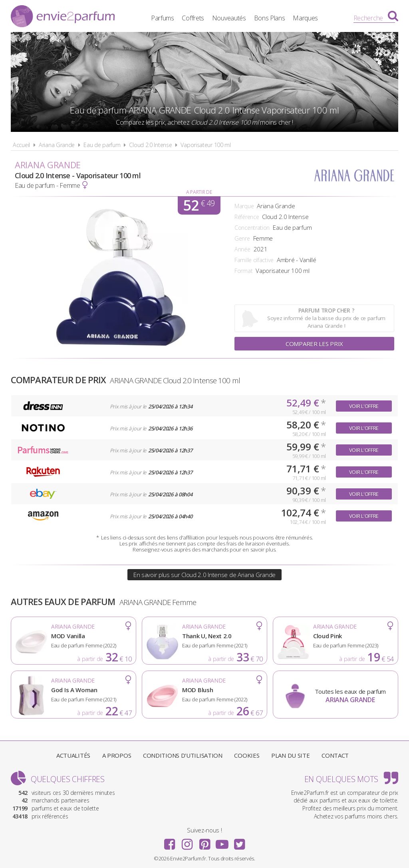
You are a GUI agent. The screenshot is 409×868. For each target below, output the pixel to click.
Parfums (163, 18)
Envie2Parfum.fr (63, 17)
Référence (247, 217)
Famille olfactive (254, 260)
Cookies (247, 755)
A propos (117, 755)
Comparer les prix (314, 344)
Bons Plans (270, 18)
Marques (305, 18)
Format (243, 271)
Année (242, 249)
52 (199, 205)
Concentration (252, 228)
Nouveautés (229, 18)
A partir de (199, 192)
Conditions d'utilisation (183, 755)
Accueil (21, 145)
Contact (335, 755)
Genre (242, 238)
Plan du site (290, 755)
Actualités (73, 755)
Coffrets (193, 18)
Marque (244, 206)
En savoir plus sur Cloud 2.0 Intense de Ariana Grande (204, 575)
